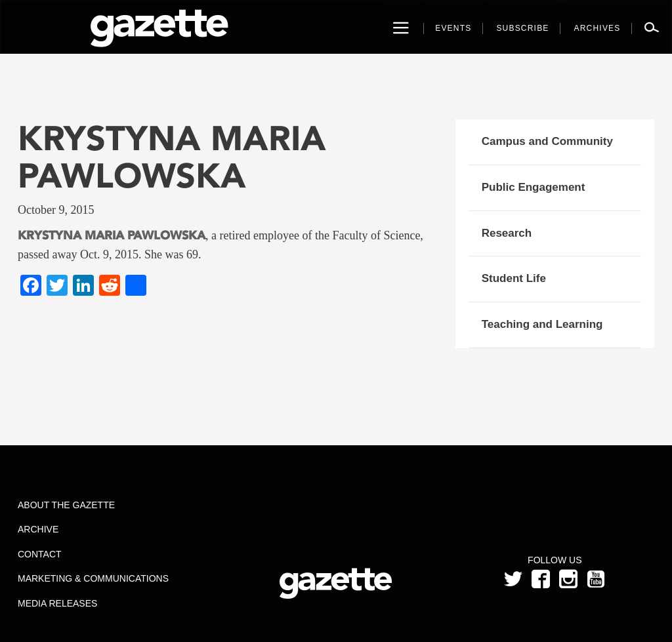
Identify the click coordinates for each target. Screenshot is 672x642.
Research (507, 233)
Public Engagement (534, 187)
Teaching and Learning (542, 324)
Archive (38, 529)
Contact (40, 554)
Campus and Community (547, 141)
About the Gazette (66, 505)
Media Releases (57, 603)
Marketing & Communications (93, 578)
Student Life (514, 278)
